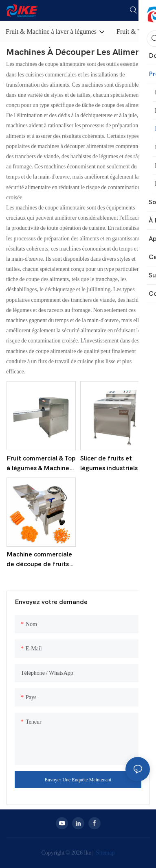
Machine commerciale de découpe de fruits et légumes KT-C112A (40, 560)
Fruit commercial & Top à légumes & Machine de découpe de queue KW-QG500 (41, 464)
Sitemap (105, 853)
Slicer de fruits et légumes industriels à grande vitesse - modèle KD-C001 (112, 464)
